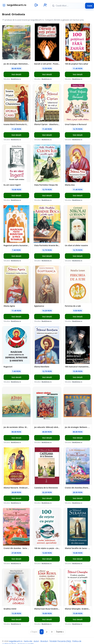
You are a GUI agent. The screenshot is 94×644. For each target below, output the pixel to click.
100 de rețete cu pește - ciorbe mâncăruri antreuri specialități (47, 548)
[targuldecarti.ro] (15, 5)
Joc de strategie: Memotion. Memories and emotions (16, 64)
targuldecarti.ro (16, 641)
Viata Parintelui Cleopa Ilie (46, 185)
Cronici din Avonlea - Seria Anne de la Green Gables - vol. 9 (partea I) (16, 548)
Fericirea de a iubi (73, 306)
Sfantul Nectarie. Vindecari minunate (16, 488)
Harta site (28, 641)
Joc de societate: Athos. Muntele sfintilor (16, 427)
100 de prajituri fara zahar (77, 64)
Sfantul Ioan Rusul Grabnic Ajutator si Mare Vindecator (47, 609)
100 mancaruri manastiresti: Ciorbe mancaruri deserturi (78, 367)
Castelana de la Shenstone (46, 488)
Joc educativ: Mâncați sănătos (47, 427)
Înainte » (60, 632)
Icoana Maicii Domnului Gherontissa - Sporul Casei (16, 124)
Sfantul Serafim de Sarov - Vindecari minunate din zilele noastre (78, 548)
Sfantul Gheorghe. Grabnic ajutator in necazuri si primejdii (78, 609)
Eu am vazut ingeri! (12, 185)
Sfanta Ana (70, 185)
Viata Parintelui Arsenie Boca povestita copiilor (47, 245)
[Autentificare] (36, 5)
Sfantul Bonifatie (42, 367)
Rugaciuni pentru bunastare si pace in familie (16, 245)
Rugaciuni (8, 367)
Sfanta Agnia (9, 306)
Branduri (44, 641)
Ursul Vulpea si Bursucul (76, 124)
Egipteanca (39, 306)
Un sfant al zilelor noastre (76, 245)
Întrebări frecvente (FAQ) (60, 641)
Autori (36, 641)
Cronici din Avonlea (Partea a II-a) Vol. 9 (78, 488)
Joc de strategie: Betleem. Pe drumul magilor (78, 427)
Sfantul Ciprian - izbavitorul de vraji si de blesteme (47, 124)
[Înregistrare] (45, 5)
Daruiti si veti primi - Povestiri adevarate (47, 64)
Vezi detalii (16, 74)
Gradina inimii (10, 609)
